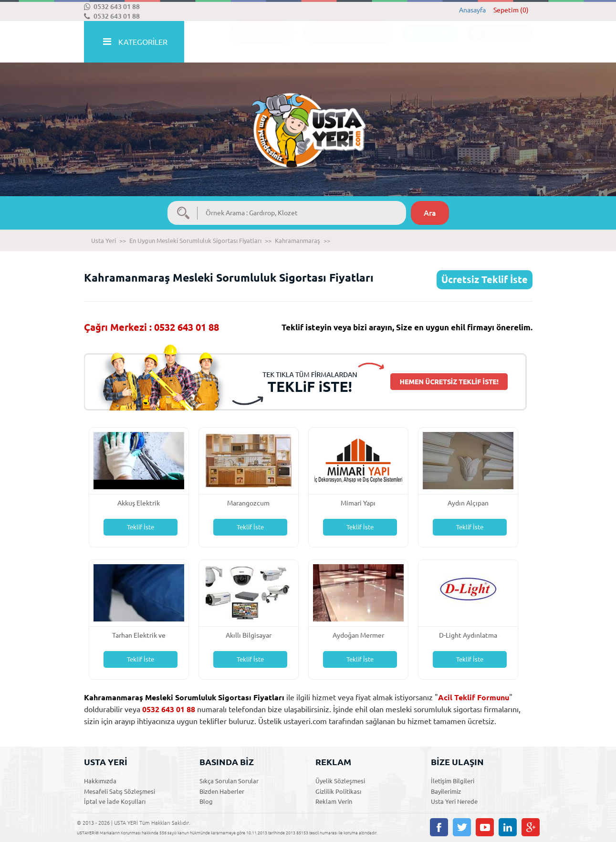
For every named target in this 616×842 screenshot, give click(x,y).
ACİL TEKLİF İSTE (344, 42)
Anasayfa (472, 10)
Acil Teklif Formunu (474, 697)
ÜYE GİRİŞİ (495, 42)
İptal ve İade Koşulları (115, 801)
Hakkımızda (100, 781)
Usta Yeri (104, 241)
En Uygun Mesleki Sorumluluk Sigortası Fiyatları (195, 241)
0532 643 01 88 (112, 7)
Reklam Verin (334, 801)
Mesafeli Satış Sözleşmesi (120, 791)
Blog (206, 801)
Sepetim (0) (511, 10)
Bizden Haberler (222, 791)
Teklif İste (141, 527)
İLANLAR (257, 42)
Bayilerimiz (446, 791)
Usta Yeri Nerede (454, 801)
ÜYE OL (425, 42)
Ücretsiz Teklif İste (485, 279)
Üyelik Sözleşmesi (340, 781)
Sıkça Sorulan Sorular (229, 781)
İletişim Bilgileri (453, 781)
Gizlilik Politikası (338, 791)
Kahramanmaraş (298, 241)
